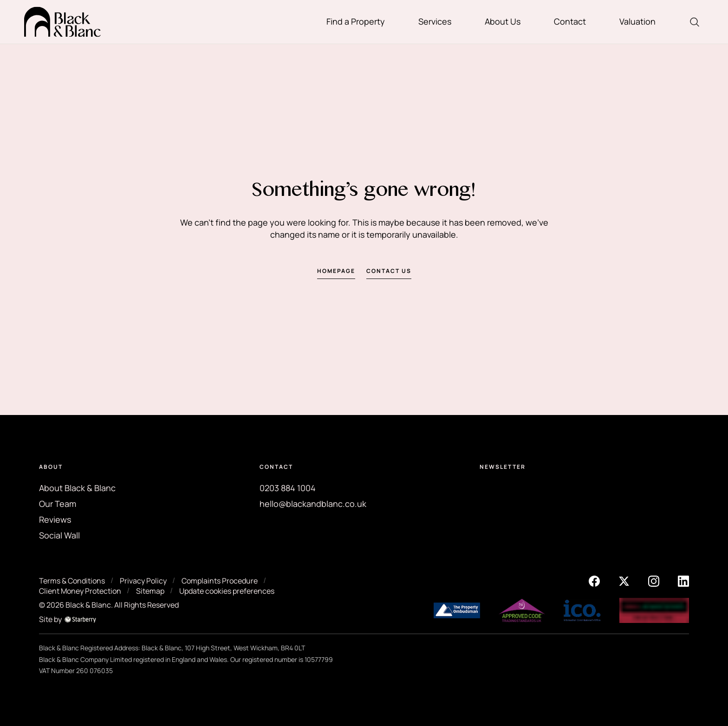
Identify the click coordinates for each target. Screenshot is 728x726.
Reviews (55, 519)
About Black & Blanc (77, 488)
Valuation (637, 21)
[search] (695, 22)
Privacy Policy (143, 581)
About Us (503, 21)
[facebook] (594, 580)
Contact (570, 21)
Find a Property (356, 21)
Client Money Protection (80, 591)
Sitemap (150, 591)
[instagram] (654, 580)
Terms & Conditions (72, 581)
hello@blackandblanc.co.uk (313, 504)
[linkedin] (683, 580)
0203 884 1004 (288, 488)
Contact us (389, 271)
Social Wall (59, 535)
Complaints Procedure (220, 581)
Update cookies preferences (227, 591)
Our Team (58, 504)
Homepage (336, 271)
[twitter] (624, 580)
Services (435, 21)
